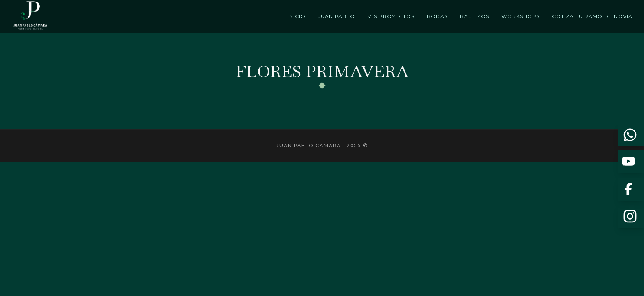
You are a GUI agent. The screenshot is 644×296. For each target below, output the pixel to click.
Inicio (297, 16)
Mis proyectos (391, 16)
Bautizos (475, 16)
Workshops (521, 16)
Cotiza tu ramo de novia (592, 16)
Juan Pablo (336, 16)
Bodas (437, 16)
